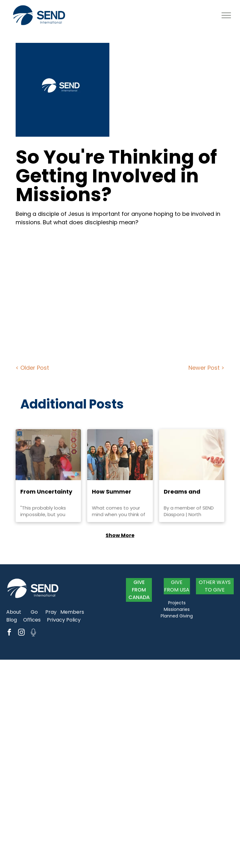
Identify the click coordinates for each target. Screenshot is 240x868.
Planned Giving (177, 616)
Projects (177, 603)
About (14, 612)
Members (72, 612)
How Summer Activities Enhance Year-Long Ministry (119, 492)
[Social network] (33, 633)
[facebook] (9, 633)
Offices (32, 620)
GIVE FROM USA (177, 586)
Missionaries (177, 609)
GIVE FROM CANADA (139, 590)
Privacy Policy (64, 620)
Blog (12, 620)
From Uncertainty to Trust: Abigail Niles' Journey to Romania (46, 492)
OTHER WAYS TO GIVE (215, 586)
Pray (51, 612)
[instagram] (21, 633)
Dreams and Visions (182, 492)
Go (34, 612)
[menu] (226, 15)
